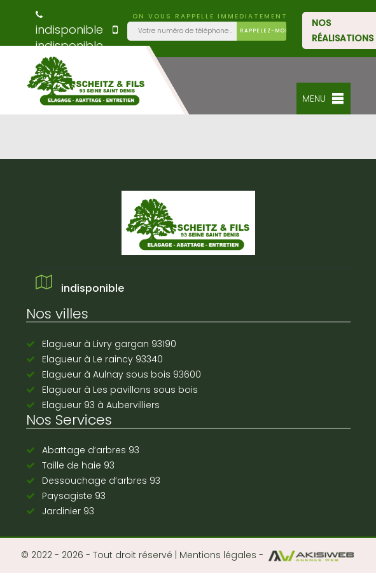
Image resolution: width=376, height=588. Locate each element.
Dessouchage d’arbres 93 (101, 481)
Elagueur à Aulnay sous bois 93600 (122, 374)
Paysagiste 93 (74, 496)
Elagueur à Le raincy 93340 (102, 359)
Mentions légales (218, 555)
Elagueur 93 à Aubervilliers (101, 405)
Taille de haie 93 (78, 465)
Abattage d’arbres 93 (91, 450)
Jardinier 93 (68, 511)
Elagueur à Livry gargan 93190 (109, 344)
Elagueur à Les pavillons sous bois (120, 390)
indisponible (69, 24)
